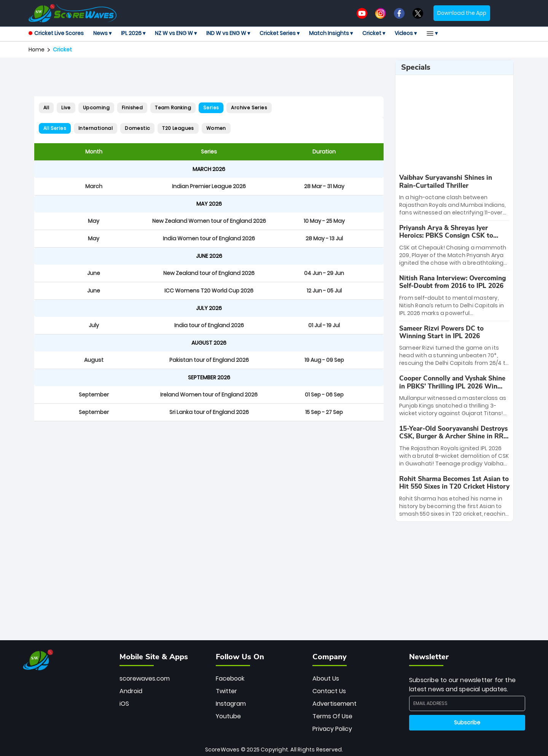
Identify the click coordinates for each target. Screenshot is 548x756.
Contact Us (329, 691)
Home (37, 50)
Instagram (231, 704)
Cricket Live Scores (56, 33)
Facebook (230, 678)
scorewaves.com (145, 678)
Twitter (226, 691)
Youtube (228, 716)
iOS (124, 704)
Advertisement (335, 704)
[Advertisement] (209, 77)
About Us (326, 678)
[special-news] (454, 195)
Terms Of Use (332, 716)
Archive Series (249, 108)
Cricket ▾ (374, 33)
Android (131, 691)
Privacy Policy (332, 729)
